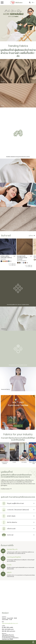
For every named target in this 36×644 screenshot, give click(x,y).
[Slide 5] (22, 35)
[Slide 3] (17, 35)
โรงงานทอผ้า (18, 475)
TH (33, 2)
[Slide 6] (25, 35)
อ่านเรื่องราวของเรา (6, 489)
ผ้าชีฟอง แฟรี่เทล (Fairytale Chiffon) (23, 257)
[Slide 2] (14, 35)
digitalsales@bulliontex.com (10, 623)
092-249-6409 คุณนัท (8, 629)
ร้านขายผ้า (14, 53)
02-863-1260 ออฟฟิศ (7, 627)
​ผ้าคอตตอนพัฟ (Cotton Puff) (7, 257)
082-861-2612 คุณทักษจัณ (9, 631)
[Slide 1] (11, 35)
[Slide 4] (19, 35)
